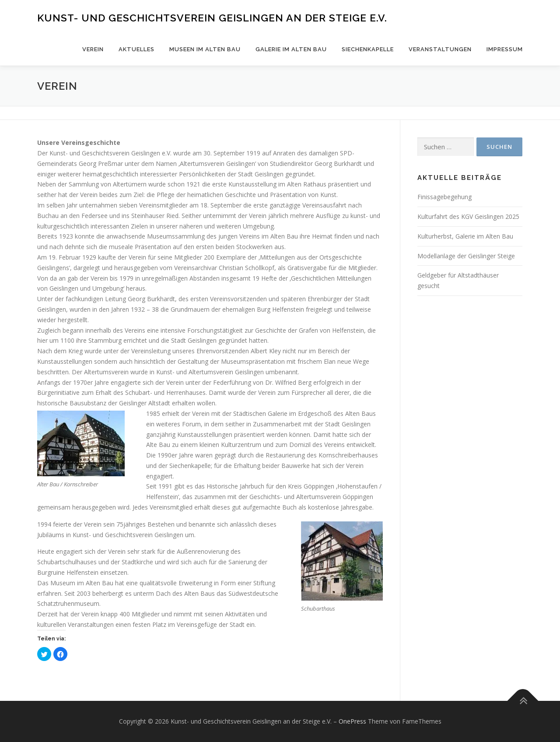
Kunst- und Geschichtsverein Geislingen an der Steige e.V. (212, 18)
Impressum (505, 49)
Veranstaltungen (440, 49)
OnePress (352, 721)
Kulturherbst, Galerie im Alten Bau (465, 236)
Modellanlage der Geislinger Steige (466, 256)
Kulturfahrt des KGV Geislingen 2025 (468, 216)
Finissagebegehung (444, 197)
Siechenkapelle (368, 49)
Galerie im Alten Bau (291, 49)
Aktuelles (136, 49)
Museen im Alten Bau (205, 49)
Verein (93, 49)
